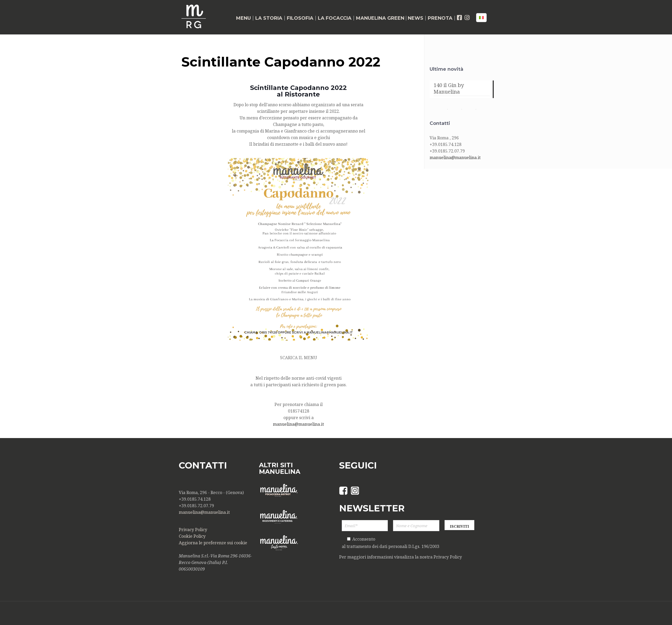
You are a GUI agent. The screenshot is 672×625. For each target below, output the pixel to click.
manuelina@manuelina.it (298, 424)
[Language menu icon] (481, 18)
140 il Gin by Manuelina (449, 88)
